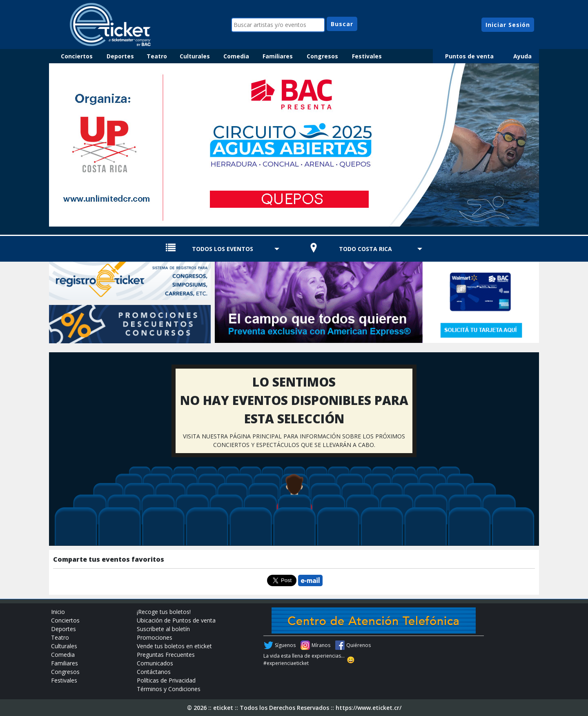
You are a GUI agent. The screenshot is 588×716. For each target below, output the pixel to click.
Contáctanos (154, 672)
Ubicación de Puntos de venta (176, 620)
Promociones (155, 637)
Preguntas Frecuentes (166, 655)
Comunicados (155, 663)
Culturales (195, 56)
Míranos (321, 645)
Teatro (157, 56)
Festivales (367, 56)
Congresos (322, 56)
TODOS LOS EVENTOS (223, 249)
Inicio (58, 612)
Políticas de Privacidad (166, 680)
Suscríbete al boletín (163, 629)
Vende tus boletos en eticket (174, 646)
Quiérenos (359, 645)
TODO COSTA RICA (365, 249)
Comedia (236, 56)
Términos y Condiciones (169, 689)
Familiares (278, 56)
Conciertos (77, 56)
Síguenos (285, 645)
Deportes (120, 56)
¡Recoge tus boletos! (164, 612)
